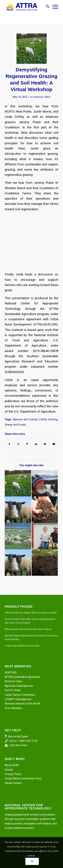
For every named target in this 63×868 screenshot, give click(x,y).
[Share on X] (18, 444)
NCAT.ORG (11, 673)
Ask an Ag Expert (18, 736)
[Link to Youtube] (54, 444)
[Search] (46, 7)
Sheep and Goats (15, 425)
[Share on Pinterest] (27, 444)
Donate (9, 770)
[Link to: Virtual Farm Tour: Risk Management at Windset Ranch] (45, 536)
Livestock (38, 97)
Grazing (53, 419)
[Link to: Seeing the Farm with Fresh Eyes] (45, 562)
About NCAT (12, 765)
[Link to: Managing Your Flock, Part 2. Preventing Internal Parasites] (18, 536)
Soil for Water (13, 690)
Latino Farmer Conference (20, 695)
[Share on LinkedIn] (36, 444)
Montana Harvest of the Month (23, 704)
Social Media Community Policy (23, 778)
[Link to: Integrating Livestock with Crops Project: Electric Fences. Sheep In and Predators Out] (18, 510)
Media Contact (13, 783)
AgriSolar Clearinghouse (19, 686)
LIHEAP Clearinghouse (18, 699)
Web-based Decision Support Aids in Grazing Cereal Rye (31, 613)
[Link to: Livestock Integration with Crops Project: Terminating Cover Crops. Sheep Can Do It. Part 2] (18, 562)
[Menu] (54, 7)
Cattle (43, 419)
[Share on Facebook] (9, 444)
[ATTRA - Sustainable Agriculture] (26, 7)
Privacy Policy (13, 774)
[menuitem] (46, 7)
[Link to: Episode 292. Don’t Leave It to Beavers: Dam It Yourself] (45, 510)
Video (47, 97)
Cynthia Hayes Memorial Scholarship (22, 646)
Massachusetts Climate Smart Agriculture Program (28, 629)
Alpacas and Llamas (25, 419)
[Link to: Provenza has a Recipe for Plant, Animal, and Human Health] (45, 483)
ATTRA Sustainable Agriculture (23, 677)
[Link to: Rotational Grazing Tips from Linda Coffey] (18, 483)
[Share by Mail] (45, 444)
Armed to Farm (13, 681)
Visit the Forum (18, 745)
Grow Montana (13, 708)
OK (32, 861)
